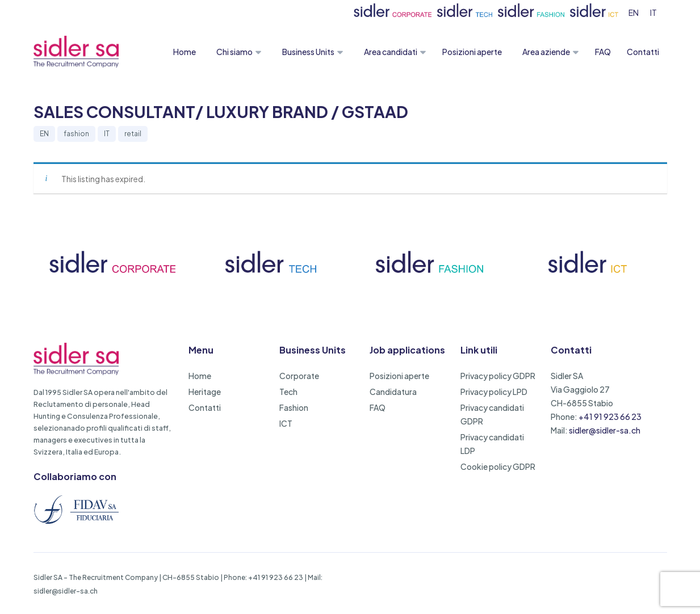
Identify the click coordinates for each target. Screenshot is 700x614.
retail (133, 134)
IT (107, 134)
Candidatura (393, 392)
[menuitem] (634, 12)
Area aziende (546, 52)
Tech (288, 392)
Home (185, 52)
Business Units (308, 52)
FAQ (603, 52)
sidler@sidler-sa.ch (605, 430)
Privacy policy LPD (494, 392)
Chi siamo (234, 52)
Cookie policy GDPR (498, 466)
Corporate (299, 376)
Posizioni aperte (472, 52)
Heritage (205, 392)
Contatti (643, 52)
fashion (76, 134)
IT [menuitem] (653, 12)
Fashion (294, 407)
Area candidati (391, 52)
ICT (286, 423)
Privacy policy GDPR (498, 376)
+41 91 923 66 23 (610, 417)
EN (44, 134)
